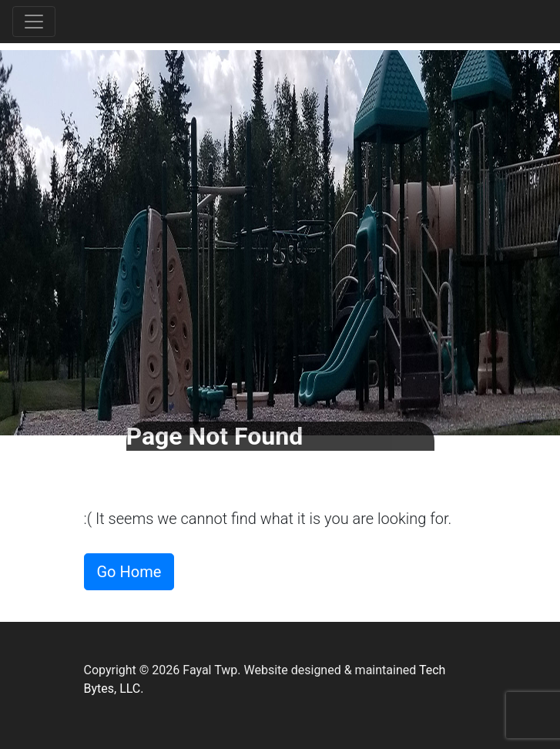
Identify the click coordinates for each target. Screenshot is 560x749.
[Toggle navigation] (34, 22)
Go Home (129, 572)
